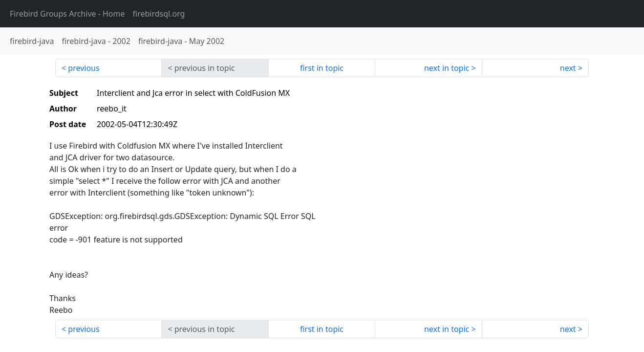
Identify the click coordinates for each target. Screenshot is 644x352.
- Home (67, 14)
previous (84, 68)
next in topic (447, 68)
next (568, 68)
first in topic (322, 68)
